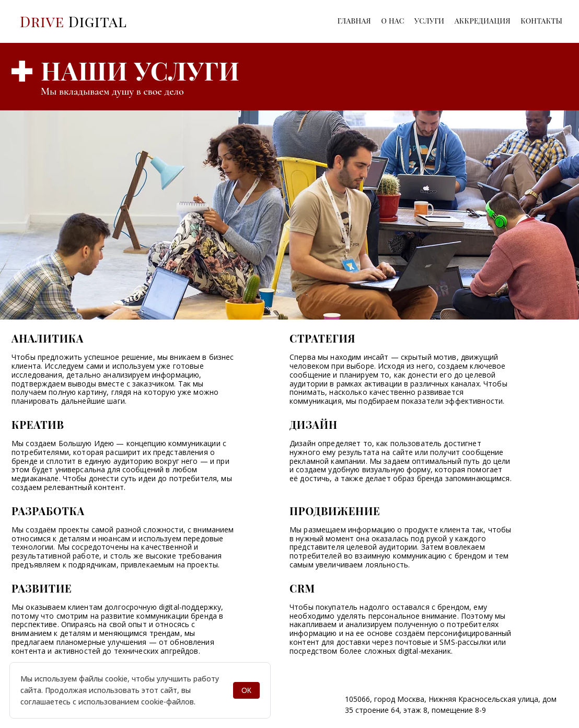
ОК (246, 690)
